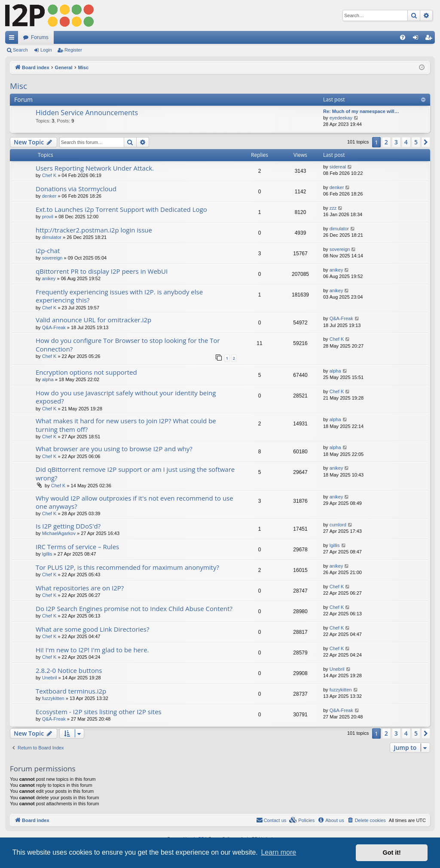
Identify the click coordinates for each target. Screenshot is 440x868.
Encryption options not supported (86, 372)
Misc (18, 86)
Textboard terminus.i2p (71, 691)
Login (46, 50)
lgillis (47, 554)
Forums (40, 37)
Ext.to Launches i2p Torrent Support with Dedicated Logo (121, 209)
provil (48, 217)
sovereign (52, 258)
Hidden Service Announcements (87, 113)
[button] (426, 142)
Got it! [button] (392, 853)
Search (20, 50)
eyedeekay (341, 118)
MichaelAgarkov (59, 533)
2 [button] (386, 142)
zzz (333, 208)
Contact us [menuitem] (271, 820)
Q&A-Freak (54, 327)
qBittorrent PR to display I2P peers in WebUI (102, 271)
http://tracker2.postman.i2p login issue (94, 230)
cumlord (338, 525)
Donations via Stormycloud (76, 189)
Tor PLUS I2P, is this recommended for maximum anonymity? (127, 567)
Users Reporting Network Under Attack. (95, 168)
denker (49, 196)
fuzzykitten (53, 698)
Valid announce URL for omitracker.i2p (93, 320)
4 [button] (406, 142)
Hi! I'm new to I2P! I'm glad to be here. (92, 650)
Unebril (50, 678)
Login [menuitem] (417, 39)
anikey (49, 278)
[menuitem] (403, 37)
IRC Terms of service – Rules (77, 547)
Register (73, 50)
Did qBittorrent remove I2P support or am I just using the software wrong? (135, 473)
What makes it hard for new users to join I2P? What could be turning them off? (126, 425)
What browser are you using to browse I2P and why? (114, 449)
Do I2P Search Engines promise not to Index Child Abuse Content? (134, 608)
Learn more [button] (278, 852)
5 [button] (416, 142)
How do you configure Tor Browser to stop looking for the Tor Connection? (128, 344)
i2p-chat (48, 251)
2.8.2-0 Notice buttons (69, 670)
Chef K (49, 175)
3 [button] (396, 142)
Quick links (13, 39)
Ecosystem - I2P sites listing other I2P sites (99, 712)
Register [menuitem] (430, 39)
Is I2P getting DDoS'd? (68, 526)
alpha (48, 379)
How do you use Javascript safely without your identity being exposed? (126, 397)
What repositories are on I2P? (80, 588)
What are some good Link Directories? (92, 629)
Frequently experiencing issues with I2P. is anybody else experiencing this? (119, 296)
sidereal (338, 167)
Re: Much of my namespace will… (361, 111)
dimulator (52, 237)
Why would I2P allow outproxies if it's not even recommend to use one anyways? (134, 502)
